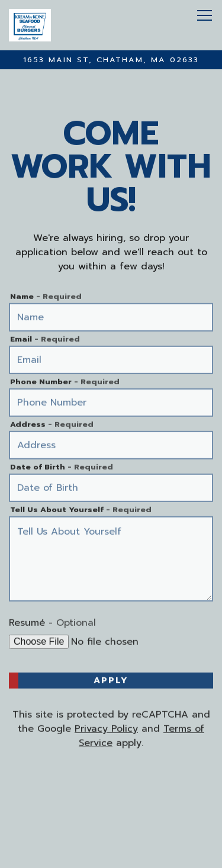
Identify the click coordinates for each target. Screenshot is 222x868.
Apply (111, 681)
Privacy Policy (106, 729)
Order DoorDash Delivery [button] (111, 857)
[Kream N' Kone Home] (62, 25)
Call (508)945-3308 (111, 815)
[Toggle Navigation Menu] (205, 15)
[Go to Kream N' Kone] (111, 60)
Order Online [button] (111, 836)
